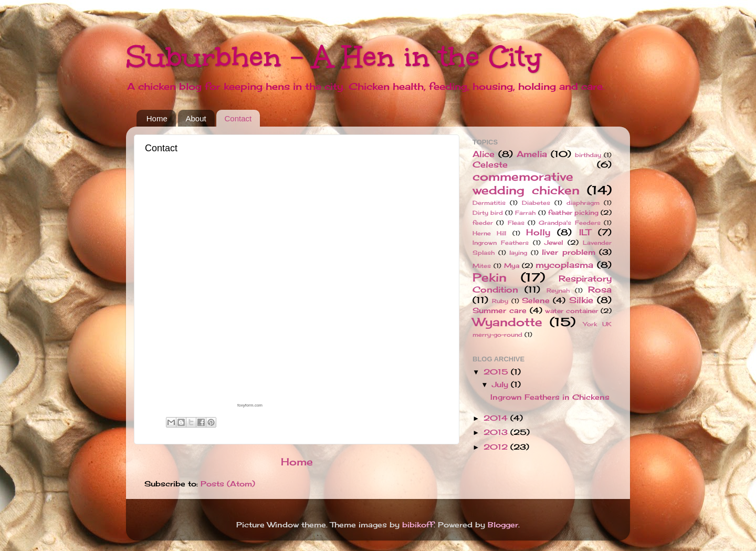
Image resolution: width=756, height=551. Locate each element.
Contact (238, 118)
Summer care (500, 310)
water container (571, 311)
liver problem (569, 252)
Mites (482, 266)
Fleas (516, 223)
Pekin (490, 277)
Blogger (503, 525)
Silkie (581, 300)
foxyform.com (250, 405)
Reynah (558, 290)
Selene (536, 300)
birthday (588, 155)
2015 (497, 372)
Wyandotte (507, 322)
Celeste (490, 164)
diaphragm (583, 203)
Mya (512, 266)
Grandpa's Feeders (569, 223)
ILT (585, 232)
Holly (538, 232)
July (501, 384)
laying (518, 253)
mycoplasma (564, 265)
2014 (497, 418)
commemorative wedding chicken (526, 183)
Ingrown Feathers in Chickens (550, 397)
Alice (484, 154)
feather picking (573, 212)
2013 (497, 432)
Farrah (525, 213)
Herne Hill (489, 233)
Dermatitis (489, 203)
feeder (483, 223)
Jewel (554, 242)
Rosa (600, 289)
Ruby (500, 301)
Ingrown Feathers (501, 243)
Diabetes (536, 203)
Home (157, 118)
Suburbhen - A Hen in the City (334, 56)
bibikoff (418, 525)
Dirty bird (488, 213)
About (196, 118)
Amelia (532, 154)
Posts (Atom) (228, 484)
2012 (497, 447)
